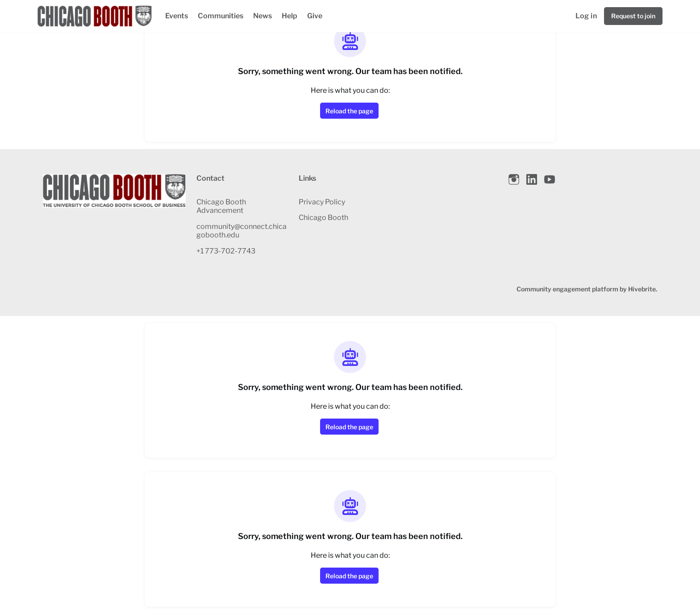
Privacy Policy (322, 202)
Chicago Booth (323, 218)
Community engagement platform (567, 289)
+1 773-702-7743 (226, 251)
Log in (586, 16)
